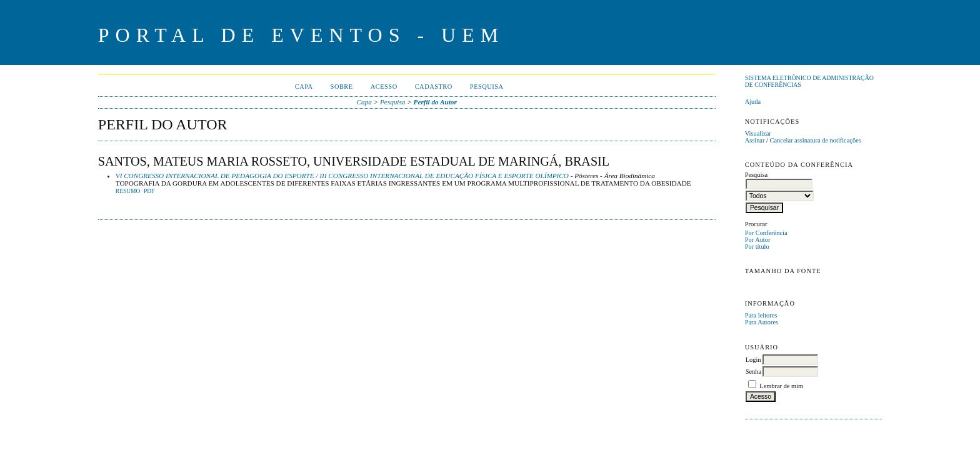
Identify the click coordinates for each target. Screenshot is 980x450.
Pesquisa (487, 87)
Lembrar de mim (781, 386)
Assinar (755, 140)
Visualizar (758, 133)
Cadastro (434, 87)
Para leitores (761, 315)
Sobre (342, 87)
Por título (757, 247)
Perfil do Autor (435, 102)
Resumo (128, 191)
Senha (753, 372)
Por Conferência (766, 233)
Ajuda (753, 102)
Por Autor (758, 240)
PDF (149, 191)
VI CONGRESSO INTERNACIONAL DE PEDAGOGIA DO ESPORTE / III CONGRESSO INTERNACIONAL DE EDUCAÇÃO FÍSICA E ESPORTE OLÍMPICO (342, 176)
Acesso (384, 87)
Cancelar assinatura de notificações (816, 140)
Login (753, 360)
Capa (304, 87)
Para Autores (762, 322)
